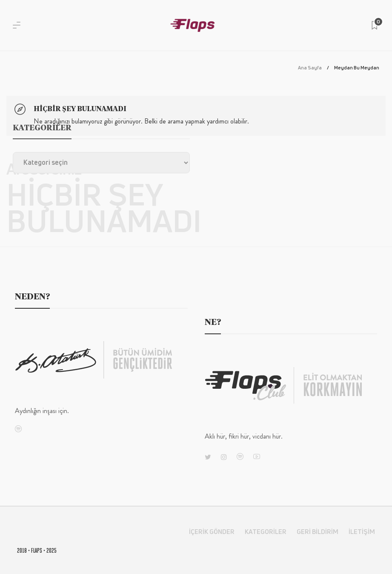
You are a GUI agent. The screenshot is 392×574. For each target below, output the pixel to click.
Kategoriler (266, 532)
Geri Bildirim (318, 532)
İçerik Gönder (212, 532)
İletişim (362, 532)
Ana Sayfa (310, 67)
